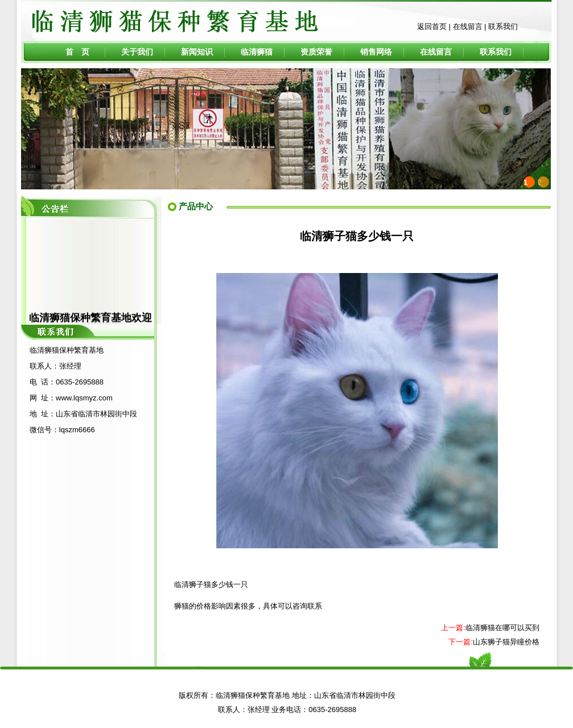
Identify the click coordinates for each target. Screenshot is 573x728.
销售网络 (376, 52)
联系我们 (503, 26)
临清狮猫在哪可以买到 (502, 628)
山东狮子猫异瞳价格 (506, 642)
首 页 (77, 52)
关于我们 (137, 52)
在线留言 (468, 26)
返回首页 (432, 26)
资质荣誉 (316, 52)
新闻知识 (197, 52)
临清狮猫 (257, 52)
